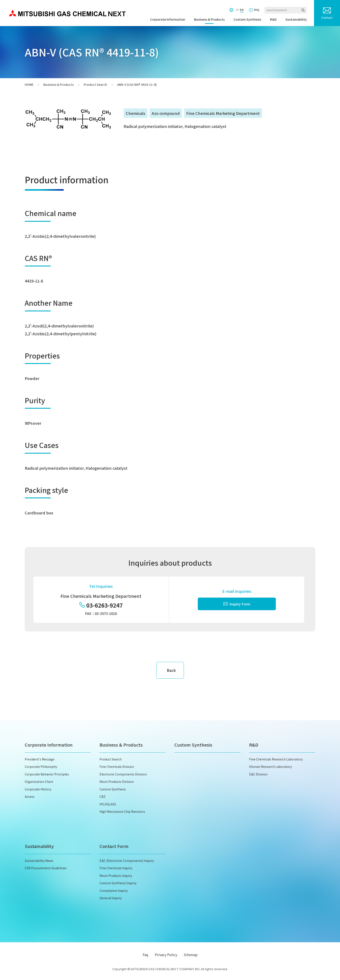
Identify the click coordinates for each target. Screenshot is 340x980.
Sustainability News (39, 861)
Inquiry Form (237, 604)
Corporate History (38, 789)
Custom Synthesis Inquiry (118, 883)
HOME (29, 85)
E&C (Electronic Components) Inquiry (127, 861)
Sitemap (191, 955)
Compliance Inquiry (114, 891)
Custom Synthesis (247, 19)
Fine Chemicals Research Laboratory (276, 759)
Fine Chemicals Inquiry (116, 868)
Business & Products (209, 19)
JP (237, 10)
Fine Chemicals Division (117, 767)
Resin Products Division (117, 782)
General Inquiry (111, 898)
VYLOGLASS (108, 804)
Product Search (95, 85)
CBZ (103, 797)
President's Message (40, 759)
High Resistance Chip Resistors (122, 811)
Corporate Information (168, 19)
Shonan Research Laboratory (271, 767)
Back (171, 670)
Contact (327, 17)
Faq (145, 955)
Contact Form (114, 846)
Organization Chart (39, 782)
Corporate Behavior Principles (47, 774)
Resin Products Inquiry (116, 876)
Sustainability (296, 19)
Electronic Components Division (123, 774)
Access (30, 797)
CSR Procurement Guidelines (46, 868)
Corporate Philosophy (41, 767)
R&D (273, 19)
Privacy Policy (166, 955)
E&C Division (258, 774)
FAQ (257, 10)
